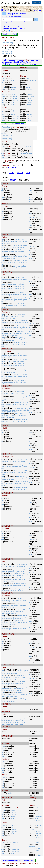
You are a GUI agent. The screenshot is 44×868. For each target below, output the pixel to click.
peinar (13, 180)
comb (11, 173)
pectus (22, 64)
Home (4, 10)
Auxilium (37, 10)
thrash (20, 173)
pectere (22, 860)
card (28, 173)
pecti (21, 60)
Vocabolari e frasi (9, 34)
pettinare (12, 168)
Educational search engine (21, 10)
